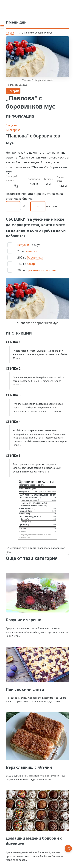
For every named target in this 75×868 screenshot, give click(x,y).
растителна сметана (42, 270)
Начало (10, 33)
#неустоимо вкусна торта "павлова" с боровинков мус (36, 550)
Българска (13, 130)
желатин (31, 251)
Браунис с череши (24, 620)
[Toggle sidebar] (2, 27)
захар (31, 264)
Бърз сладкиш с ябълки (29, 767)
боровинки (35, 257)
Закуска (11, 125)
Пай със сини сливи (25, 689)
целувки (23, 245)
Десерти (13, 91)
